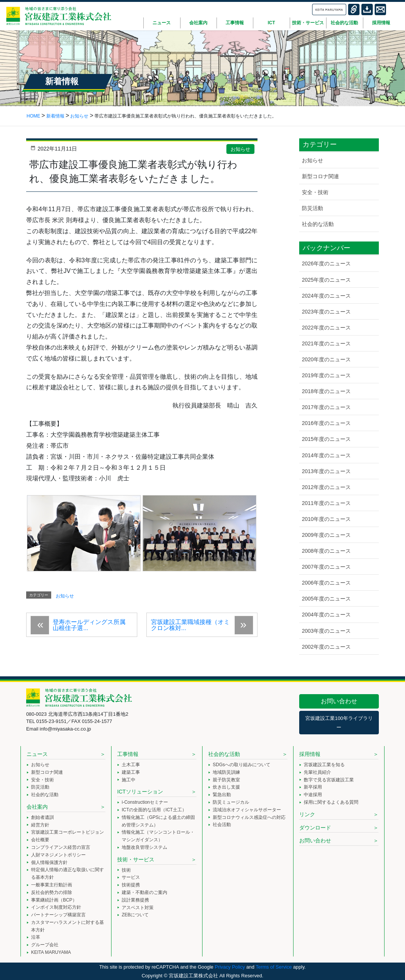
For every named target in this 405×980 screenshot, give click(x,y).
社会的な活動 (318, 224)
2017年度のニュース (326, 407)
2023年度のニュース (326, 312)
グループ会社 (45, 945)
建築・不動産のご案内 (144, 892)
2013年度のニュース (326, 471)
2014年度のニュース (326, 455)
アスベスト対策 (138, 908)
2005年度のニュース (326, 599)
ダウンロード (315, 828)
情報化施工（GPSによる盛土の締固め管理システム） (158, 821)
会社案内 (37, 807)
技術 (126, 870)
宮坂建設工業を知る (324, 765)
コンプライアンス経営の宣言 (61, 847)
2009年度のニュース (326, 535)
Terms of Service (274, 967)
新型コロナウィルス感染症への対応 (249, 817)
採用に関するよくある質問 (331, 802)
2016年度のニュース (326, 423)
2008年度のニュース (326, 551)
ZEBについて (135, 915)
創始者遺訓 (42, 817)
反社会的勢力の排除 (52, 892)
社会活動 (222, 825)
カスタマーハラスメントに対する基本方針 (67, 926)
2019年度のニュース (326, 375)
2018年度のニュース (326, 391)
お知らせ (240, 149)
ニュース (37, 754)
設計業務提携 (135, 900)
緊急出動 (222, 795)
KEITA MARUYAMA (51, 952)
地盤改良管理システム (144, 847)
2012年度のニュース (326, 487)
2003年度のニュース (326, 631)
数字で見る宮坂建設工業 (329, 780)
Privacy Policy (230, 967)
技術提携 (131, 885)
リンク (307, 814)
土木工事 (131, 765)
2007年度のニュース (326, 567)
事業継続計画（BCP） (54, 900)
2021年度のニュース (326, 343)
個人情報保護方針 (49, 862)
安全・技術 (315, 192)
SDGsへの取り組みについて (242, 765)
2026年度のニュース (326, 263)
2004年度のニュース (326, 615)
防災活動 (312, 208)
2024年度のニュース (326, 296)
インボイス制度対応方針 (56, 907)
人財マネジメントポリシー (58, 855)
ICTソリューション (140, 792)
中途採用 (313, 795)
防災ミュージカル (231, 802)
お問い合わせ (339, 701)
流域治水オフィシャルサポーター (247, 810)
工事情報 (128, 754)
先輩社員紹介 (317, 772)
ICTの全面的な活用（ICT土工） (154, 810)
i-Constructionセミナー (145, 802)
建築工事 (131, 772)
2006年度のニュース (326, 583)
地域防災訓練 (226, 772)
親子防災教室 (226, 780)
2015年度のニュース (326, 439)
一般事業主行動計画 (52, 885)
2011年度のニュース (326, 503)
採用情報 (310, 754)
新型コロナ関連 (320, 176)
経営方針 (40, 825)
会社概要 (40, 840)
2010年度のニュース (326, 519)
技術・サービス (136, 859)
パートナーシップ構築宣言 (58, 915)
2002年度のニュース (326, 647)
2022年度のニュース (326, 328)
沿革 (36, 937)
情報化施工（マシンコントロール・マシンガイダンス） (158, 836)
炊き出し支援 (226, 787)
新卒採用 (313, 787)
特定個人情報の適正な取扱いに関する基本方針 (67, 873)
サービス (131, 877)
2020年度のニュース (326, 359)
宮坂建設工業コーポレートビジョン (67, 832)
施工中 (129, 780)
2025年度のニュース (326, 280)
